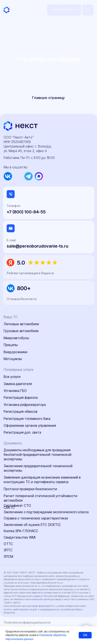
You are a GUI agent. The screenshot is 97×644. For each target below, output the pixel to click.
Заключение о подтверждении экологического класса (46, 512)
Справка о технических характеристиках (36, 518)
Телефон (13, 206)
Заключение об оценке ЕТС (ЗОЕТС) (32, 525)
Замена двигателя (18, 384)
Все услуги (12, 377)
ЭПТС (8, 550)
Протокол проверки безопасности (30, 489)
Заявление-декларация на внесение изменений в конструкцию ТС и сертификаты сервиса (42, 480)
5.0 (21, 263)
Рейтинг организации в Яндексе (30, 273)
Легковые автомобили (21, 324)
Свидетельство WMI (20, 537)
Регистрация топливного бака (27, 419)
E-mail (11, 240)
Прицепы (11, 345)
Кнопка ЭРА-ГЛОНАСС (21, 531)
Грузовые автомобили (21, 331)
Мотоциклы (13, 359)
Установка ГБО (15, 391)
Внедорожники (15, 352)
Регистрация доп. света (22, 432)
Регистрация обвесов (21, 412)
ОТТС (8, 544)
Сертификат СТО (17, 506)
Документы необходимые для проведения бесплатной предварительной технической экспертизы (38, 455)
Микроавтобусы (16, 338)
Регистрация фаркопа (21, 398)
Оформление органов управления (30, 426)
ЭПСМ (8, 557)
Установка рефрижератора (25, 405)
